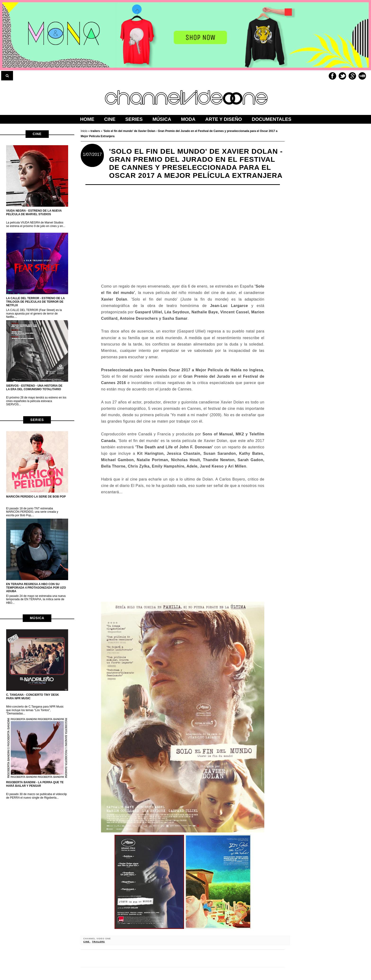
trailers (98, 942)
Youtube (362, 76)
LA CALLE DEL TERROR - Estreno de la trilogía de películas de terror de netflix (35, 302)
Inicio (84, 131)
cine (37, 134)
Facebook (332, 76)
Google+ (352, 76)
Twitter (342, 76)
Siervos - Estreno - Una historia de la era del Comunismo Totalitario (34, 387)
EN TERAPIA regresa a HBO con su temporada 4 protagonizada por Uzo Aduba (36, 588)
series (37, 420)
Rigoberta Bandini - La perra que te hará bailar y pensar (35, 784)
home (87, 119)
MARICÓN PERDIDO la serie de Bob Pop (36, 497)
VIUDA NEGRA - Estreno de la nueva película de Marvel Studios (34, 212)
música (37, 618)
